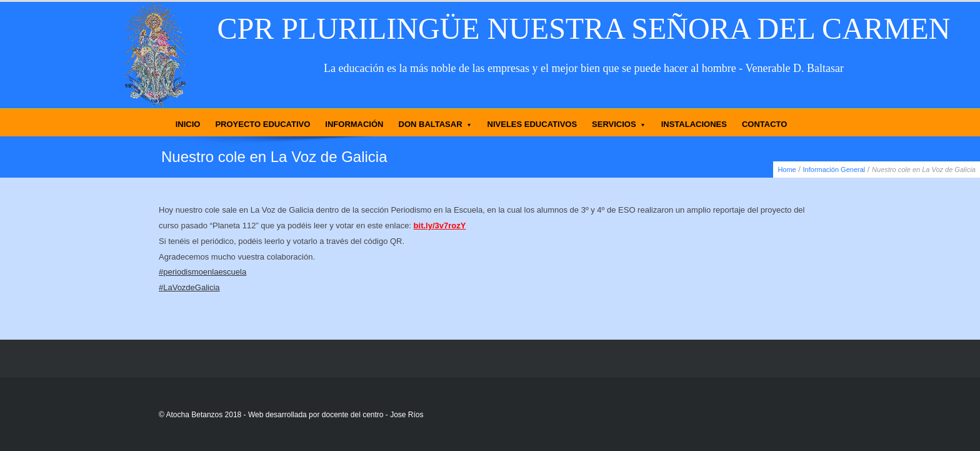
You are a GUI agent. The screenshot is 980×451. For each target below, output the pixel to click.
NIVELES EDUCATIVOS (532, 124)
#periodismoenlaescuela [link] (202, 272)
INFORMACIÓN (354, 124)
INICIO (188, 124)
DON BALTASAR (436, 124)
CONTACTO (764, 124)
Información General (834, 170)
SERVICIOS (619, 124)
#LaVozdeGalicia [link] (189, 287)
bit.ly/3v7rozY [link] (440, 226)
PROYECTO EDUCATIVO (262, 124)
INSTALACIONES (694, 124)
